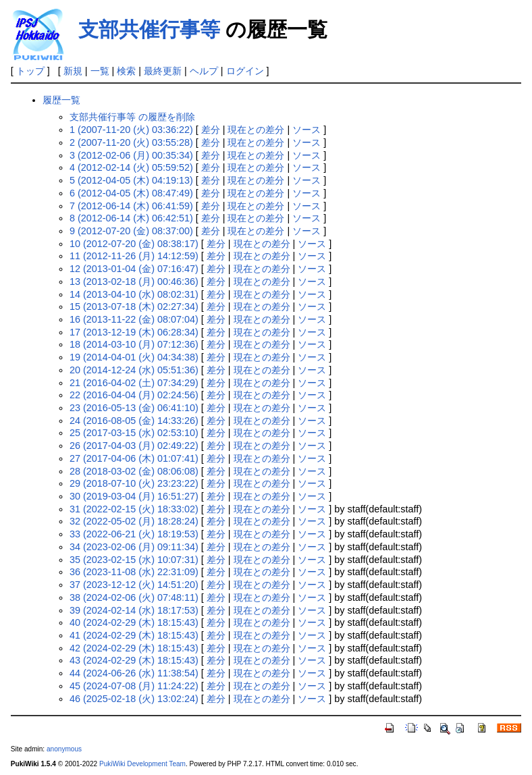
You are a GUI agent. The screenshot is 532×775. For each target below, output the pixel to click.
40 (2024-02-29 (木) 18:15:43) (134, 622)
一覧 (100, 71)
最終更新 (163, 71)
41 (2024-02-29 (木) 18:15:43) (134, 635)
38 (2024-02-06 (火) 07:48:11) (134, 597)
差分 (211, 130)
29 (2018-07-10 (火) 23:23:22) (134, 483)
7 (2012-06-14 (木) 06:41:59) (131, 206)
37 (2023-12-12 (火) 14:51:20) (134, 585)
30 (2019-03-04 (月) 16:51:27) (134, 496)
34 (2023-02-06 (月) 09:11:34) (134, 547)
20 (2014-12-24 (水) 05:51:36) (134, 370)
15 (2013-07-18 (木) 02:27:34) (134, 306)
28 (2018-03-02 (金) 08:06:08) (134, 471)
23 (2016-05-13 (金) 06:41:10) (134, 408)
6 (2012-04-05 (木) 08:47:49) (131, 193)
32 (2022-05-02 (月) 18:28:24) (134, 521)
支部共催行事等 (149, 29)
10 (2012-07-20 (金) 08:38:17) (134, 244)
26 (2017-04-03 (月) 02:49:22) (134, 446)
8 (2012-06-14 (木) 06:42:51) (131, 218)
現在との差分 (256, 130)
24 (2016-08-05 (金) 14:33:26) (134, 421)
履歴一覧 (61, 100)
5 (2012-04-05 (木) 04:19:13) (131, 180)
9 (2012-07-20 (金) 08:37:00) (131, 231)
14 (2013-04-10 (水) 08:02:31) (134, 294)
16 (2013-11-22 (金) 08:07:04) (134, 319)
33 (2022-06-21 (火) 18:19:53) (134, 534)
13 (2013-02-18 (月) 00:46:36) (134, 282)
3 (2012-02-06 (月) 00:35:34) (131, 155)
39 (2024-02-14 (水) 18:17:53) (134, 610)
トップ (30, 71)
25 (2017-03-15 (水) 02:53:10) (134, 433)
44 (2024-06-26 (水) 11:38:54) (134, 673)
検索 (126, 71)
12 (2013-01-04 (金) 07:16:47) (134, 269)
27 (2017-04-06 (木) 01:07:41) (134, 458)
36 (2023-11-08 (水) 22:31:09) (134, 572)
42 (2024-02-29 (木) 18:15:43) (134, 648)
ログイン (245, 71)
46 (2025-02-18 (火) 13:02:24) (134, 699)
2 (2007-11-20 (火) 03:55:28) (131, 142)
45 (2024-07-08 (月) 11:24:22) (134, 686)
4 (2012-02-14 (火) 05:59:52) (131, 167)
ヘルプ (204, 71)
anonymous (64, 749)
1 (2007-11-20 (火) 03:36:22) (131, 130)
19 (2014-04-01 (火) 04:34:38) (134, 357)
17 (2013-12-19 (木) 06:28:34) (134, 332)
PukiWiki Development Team (142, 764)
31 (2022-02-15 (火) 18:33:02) (134, 509)
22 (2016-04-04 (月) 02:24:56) (134, 395)
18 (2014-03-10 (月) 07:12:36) (134, 344)
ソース (307, 130)
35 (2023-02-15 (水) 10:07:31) (134, 560)
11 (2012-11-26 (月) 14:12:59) (134, 256)
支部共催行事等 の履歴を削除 (132, 117)
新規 (73, 71)
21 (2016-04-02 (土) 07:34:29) (134, 383)
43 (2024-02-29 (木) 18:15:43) (134, 660)
